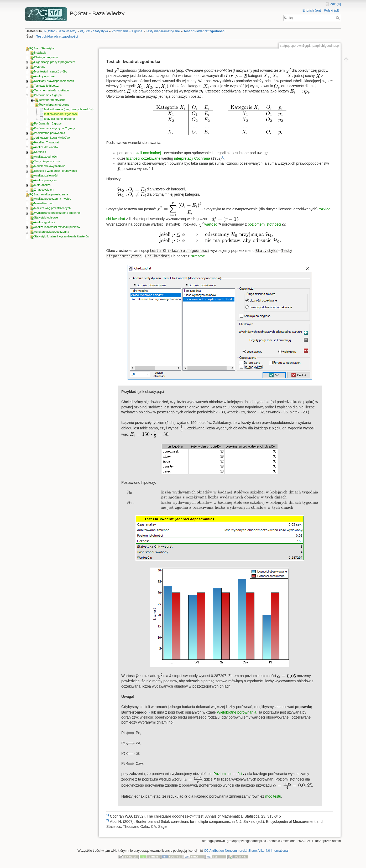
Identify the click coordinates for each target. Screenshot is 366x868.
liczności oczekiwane (143, 158)
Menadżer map (44, 203)
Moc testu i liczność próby (51, 71)
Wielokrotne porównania (50, 133)
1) (223, 157)
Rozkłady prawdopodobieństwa (54, 81)
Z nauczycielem (44, 190)
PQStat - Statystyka (94, 31)
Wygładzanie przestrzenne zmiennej (57, 213)
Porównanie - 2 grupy (48, 123)
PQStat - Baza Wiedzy (60, 31)
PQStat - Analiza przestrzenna (49, 194)
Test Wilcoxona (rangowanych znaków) (69, 109)
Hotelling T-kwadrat (46, 142)
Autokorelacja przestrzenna (52, 232)
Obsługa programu (46, 57)
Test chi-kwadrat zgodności (205, 31)
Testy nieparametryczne (163, 31)
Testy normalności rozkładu (52, 90)
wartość (211, 224)
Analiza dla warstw (46, 147)
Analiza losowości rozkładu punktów (57, 227)
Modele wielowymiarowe (50, 166)
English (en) (312, 10)
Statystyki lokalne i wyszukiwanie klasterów (62, 236)
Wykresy (40, 67)
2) (149, 711)
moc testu (273, 796)
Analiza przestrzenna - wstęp (53, 199)
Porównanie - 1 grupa (127, 31)
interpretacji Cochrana (192, 158)
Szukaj (338, 18)
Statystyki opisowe (46, 217)
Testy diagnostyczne (47, 161)
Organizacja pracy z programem (55, 62)
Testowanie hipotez (46, 86)
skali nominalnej (148, 153)
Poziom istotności (228, 774)
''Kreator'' (198, 256)
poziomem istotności (265, 224)
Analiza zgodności (46, 157)
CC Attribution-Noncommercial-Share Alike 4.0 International (246, 851)
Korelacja (40, 152)
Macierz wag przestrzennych (52, 208)
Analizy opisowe (45, 76)
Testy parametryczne (52, 100)
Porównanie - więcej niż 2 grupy (54, 128)
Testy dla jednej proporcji (59, 119)
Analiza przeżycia (45, 180)
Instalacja (40, 53)
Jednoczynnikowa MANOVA (52, 138)
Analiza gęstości (45, 222)
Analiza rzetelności (46, 175)
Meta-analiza (42, 185)
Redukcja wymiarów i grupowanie (56, 171)
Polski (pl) (331, 10)
